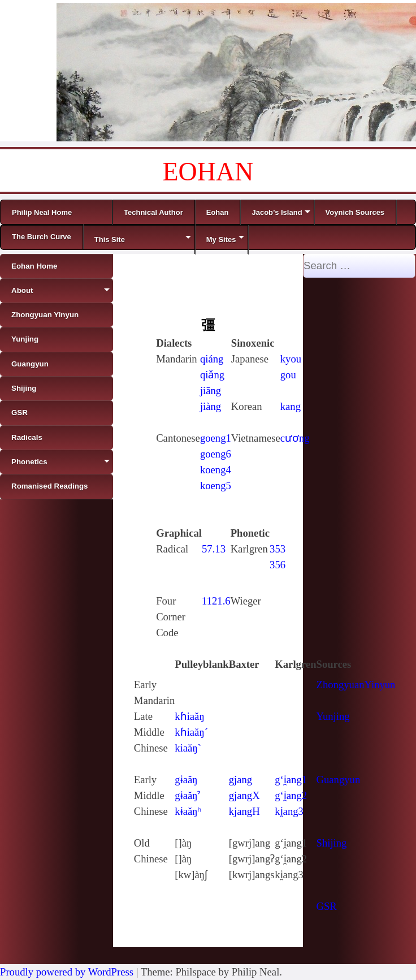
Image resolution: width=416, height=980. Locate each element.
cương (295, 438)
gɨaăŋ (186, 780)
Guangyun (339, 780)
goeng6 (216, 454)
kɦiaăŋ (189, 716)
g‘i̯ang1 (291, 780)
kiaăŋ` (188, 748)
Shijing (332, 843)
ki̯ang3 (289, 811)
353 (278, 549)
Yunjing (333, 716)
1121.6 (216, 601)
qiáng (212, 359)
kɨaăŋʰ (188, 811)
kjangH (244, 811)
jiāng (211, 390)
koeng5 (216, 485)
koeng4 (216, 470)
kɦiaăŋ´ (191, 732)
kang (291, 406)
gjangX (244, 795)
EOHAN (208, 172)
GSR (327, 906)
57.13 (214, 549)
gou (288, 375)
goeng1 (216, 438)
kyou (291, 359)
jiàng (211, 406)
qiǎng (212, 375)
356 (278, 565)
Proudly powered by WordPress (67, 972)
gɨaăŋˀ (187, 795)
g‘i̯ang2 (291, 795)
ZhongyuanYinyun (356, 685)
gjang (240, 780)
